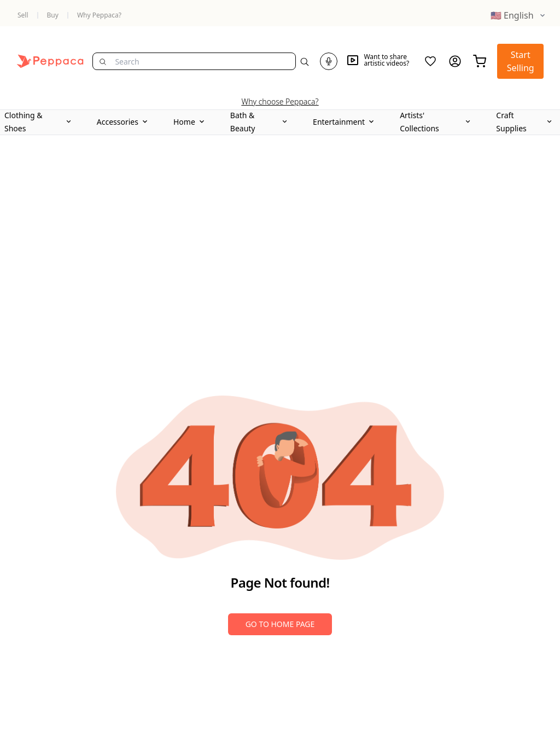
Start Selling (521, 61)
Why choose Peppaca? (280, 101)
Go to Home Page (280, 624)
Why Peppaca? (99, 15)
